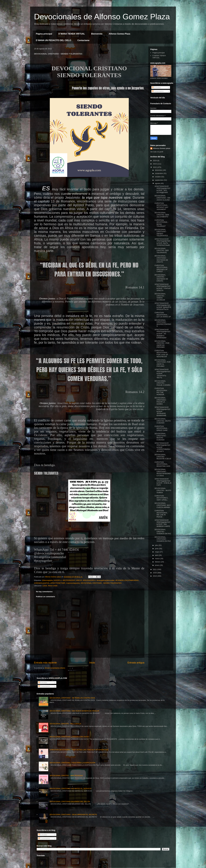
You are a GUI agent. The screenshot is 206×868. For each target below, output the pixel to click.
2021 (155, 569)
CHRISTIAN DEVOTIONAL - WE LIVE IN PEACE (161, 514)
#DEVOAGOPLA (89, 580)
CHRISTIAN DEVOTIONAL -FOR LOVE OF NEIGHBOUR (161, 354)
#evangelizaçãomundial (105, 580)
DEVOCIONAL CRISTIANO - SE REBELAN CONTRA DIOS (72, 698)
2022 (155, 167)
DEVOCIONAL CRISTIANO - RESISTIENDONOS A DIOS (163, 473)
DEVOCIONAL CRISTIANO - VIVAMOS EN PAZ (163, 539)
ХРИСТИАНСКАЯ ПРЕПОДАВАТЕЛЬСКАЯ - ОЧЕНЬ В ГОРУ (163, 482)
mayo (157, 552)
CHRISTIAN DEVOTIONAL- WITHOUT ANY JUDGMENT (161, 206)
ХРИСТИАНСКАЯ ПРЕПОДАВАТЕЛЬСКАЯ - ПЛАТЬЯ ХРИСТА (162, 287)
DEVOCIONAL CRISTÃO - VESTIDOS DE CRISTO (161, 278)
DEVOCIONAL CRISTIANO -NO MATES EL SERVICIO (70, 789)
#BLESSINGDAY (69, 580)
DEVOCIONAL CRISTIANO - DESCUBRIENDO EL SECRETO (73, 815)
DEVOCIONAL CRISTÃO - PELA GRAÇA (65, 724)
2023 (155, 164)
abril (157, 555)
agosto (158, 183)
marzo (158, 559)
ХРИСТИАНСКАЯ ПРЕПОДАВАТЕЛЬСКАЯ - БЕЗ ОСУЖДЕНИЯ (162, 189)
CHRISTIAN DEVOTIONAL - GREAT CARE (161, 428)
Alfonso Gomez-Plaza (119, 34)
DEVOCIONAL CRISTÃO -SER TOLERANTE (162, 250)
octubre (158, 177)
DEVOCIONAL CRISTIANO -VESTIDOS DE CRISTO (161, 259)
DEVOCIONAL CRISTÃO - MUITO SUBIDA (163, 490)
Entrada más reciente (45, 663)
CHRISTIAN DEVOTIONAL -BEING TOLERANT (161, 223)
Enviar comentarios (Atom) (55, 668)
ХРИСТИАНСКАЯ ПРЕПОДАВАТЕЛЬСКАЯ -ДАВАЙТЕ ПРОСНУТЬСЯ (163, 306)
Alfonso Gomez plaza (162, 148)
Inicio (92, 663)
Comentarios (158, 91)
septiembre (159, 180)
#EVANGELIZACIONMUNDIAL (127, 580)
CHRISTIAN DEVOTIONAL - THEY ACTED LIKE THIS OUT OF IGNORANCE (79, 750)
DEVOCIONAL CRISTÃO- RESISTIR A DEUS (163, 457)
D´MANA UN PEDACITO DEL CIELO (53, 40)
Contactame (83, 40)
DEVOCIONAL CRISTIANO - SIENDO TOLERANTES (101, 583)
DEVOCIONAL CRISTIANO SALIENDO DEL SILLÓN (70, 802)
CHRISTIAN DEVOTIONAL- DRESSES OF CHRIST (161, 268)
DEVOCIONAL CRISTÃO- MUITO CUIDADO (163, 421)
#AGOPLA (58, 580)
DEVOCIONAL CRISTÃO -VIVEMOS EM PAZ (163, 532)
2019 (155, 576)
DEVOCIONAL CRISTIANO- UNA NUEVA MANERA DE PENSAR (74, 711)
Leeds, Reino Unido (50, 586)
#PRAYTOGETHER (58, 583)
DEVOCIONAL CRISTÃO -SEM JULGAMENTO (162, 215)
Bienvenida (97, 34)
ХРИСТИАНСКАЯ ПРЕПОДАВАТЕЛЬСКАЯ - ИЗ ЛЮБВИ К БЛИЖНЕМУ (162, 334)
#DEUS (79, 580)
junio (157, 549)
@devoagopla (47, 580)
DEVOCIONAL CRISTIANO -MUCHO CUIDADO (161, 437)
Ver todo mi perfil (157, 152)
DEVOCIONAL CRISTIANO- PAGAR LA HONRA (160, 401)
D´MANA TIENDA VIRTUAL (72, 34)
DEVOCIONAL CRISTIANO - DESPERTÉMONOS (163, 323)
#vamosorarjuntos (73, 583)
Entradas (156, 87)
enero (157, 565)
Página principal (44, 34)
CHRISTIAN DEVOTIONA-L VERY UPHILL (161, 498)
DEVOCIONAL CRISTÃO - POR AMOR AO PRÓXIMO (162, 344)
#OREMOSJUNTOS (42, 583)
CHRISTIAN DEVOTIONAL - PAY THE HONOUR (161, 391)
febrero (158, 562)
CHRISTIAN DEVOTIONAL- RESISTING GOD (162, 464)
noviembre (159, 173)
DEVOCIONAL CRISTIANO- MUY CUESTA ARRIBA (163, 505)
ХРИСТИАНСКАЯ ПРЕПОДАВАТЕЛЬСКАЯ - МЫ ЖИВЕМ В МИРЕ (162, 523)
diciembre (159, 170)
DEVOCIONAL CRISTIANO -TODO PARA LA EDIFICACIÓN (72, 763)
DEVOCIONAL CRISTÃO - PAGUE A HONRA (162, 383)
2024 (155, 161)
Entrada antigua (136, 663)
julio (157, 545)
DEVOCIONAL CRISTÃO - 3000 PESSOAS (66, 776)
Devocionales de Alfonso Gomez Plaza (102, 17)
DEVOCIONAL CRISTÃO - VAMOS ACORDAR (160, 297)
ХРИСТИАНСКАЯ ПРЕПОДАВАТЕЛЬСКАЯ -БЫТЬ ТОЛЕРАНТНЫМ (162, 242)
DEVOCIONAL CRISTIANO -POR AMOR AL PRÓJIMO (163, 363)
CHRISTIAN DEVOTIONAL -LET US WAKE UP (163, 315)
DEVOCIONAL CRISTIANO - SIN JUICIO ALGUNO (162, 198)
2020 (155, 573)
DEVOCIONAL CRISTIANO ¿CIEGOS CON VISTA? (69, 737)
